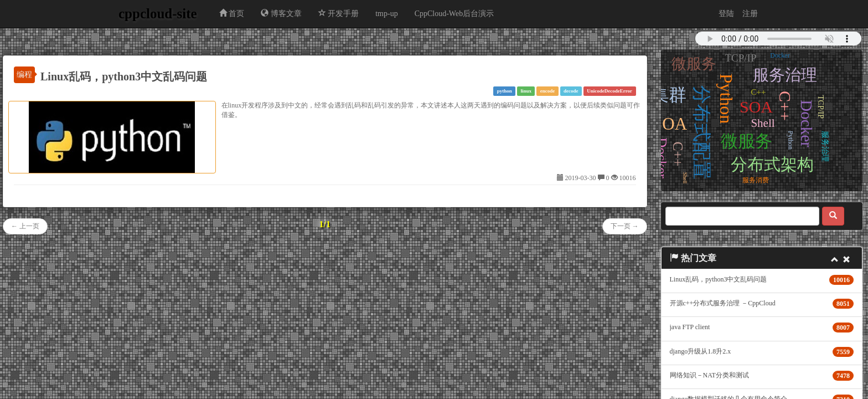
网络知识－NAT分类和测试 (709, 375)
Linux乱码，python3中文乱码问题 (124, 76)
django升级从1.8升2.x (701, 351)
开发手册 (339, 13)
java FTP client (690, 327)
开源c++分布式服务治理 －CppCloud (723, 303)
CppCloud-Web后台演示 (454, 14)
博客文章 (281, 13)
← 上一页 (25, 226)
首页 (232, 13)
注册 (750, 14)
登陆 (726, 14)
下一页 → (625, 226)
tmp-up (386, 14)
